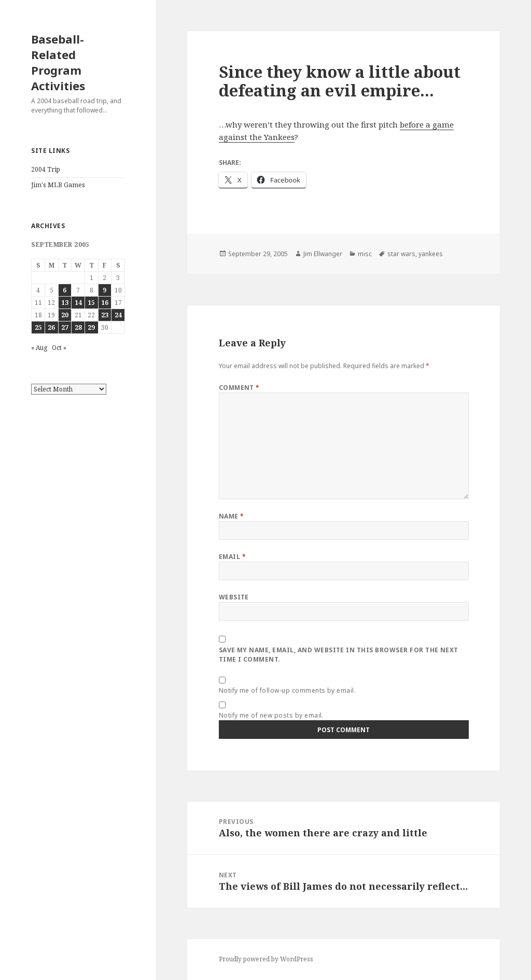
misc (365, 254)
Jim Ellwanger (323, 254)
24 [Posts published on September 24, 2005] (118, 315)
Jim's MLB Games (58, 185)
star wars (401, 254)
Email (232, 557)
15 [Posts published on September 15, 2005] (91, 303)
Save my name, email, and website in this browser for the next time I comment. (339, 655)
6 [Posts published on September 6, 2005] (65, 290)
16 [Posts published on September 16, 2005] (105, 303)
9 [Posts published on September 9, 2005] (104, 290)
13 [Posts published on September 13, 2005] (65, 303)
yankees (431, 254)
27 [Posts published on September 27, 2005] (65, 327)
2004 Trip (46, 169)
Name (232, 516)
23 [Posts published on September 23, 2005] (105, 315)
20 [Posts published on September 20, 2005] (65, 315)
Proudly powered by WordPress (266, 959)
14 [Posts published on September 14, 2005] (78, 303)
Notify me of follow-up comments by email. (288, 690)
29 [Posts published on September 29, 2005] (91, 327)
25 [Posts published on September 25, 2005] (38, 327)
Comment (239, 388)
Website (234, 597)
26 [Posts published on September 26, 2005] (51, 327)
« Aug (39, 348)
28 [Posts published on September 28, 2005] (78, 327)
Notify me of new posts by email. (271, 715)
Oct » (59, 348)
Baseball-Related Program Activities (58, 62)
